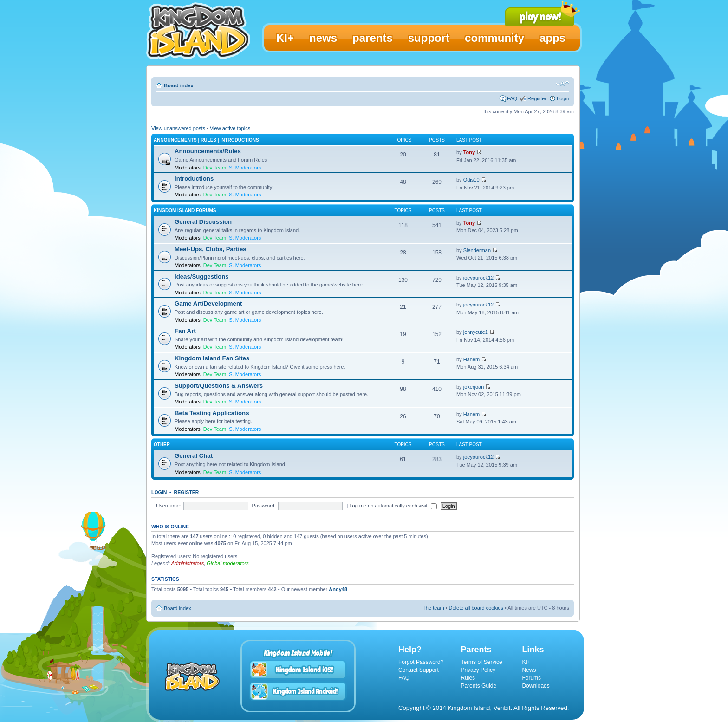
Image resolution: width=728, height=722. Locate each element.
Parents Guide (478, 686)
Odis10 (471, 180)
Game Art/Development (208, 303)
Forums (531, 678)
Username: (169, 506)
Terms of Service (481, 662)
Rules (468, 678)
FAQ (512, 98)
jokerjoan (474, 387)
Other (162, 445)
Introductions (194, 179)
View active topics (230, 128)
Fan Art (185, 331)
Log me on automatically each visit (393, 506)
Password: (264, 506)
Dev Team (215, 168)
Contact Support (419, 670)
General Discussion (203, 222)
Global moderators (228, 563)
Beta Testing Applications (212, 413)
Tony (469, 152)
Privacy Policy (478, 670)
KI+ (526, 662)
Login (563, 98)
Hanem (471, 359)
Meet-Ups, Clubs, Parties (211, 249)
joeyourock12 (478, 278)
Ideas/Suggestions (202, 276)
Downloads (536, 686)
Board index (179, 85)
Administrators (188, 563)
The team (433, 608)
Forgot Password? (421, 662)
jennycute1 (476, 332)
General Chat (194, 456)
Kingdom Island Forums (185, 211)
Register (537, 98)
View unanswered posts (178, 128)
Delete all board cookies (476, 608)
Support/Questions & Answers (219, 386)
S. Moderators (245, 168)
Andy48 (338, 589)
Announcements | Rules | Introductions (206, 140)
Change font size (562, 84)
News (529, 670)
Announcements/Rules (208, 151)
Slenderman (477, 250)
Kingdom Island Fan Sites (212, 358)
